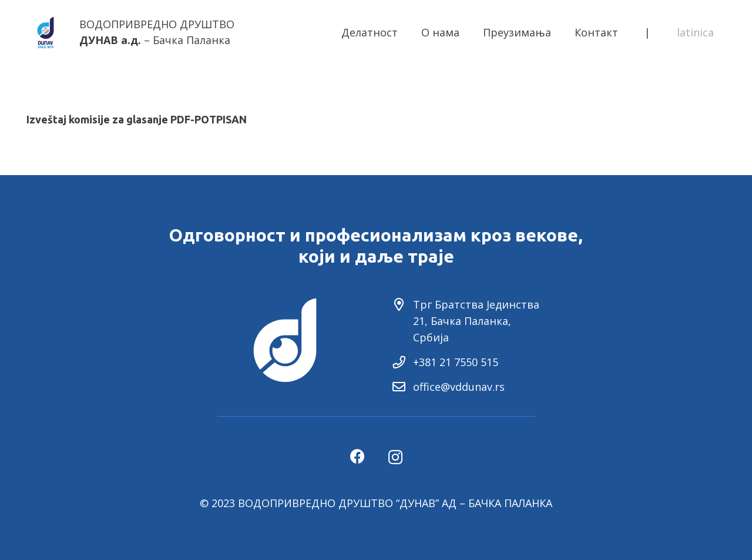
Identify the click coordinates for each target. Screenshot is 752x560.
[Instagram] (395, 457)
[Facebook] (357, 456)
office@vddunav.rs (459, 387)
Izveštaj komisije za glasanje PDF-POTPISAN (137, 119)
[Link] (46, 33)
